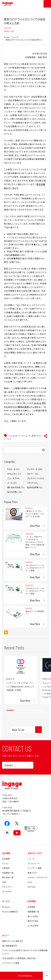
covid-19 (13, 436)
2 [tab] (17, 710)
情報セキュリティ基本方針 (13, 941)
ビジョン (5, 863)
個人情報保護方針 (10, 946)
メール (10, 483)
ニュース (15, 37)
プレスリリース (33, 478)
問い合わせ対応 (14, 487)
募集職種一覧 (33, 912)
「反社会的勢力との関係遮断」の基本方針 (19, 958)
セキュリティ (12, 474)
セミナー (31, 474)
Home (7, 37)
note (30, 882)
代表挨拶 (6, 868)
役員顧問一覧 (8, 873)
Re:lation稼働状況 (10, 912)
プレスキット (7, 891)
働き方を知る (33, 921)
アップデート (32, 469)
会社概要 (6, 859)
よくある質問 (33, 926)
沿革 (4, 882)
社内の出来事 (33, 487)
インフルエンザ (24, 436)
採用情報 (31, 907)
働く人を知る (33, 916)
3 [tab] (25, 710)
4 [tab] (32, 710)
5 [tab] (39, 710)
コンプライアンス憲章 (11, 963)
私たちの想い (13, 492)
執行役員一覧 (8, 877)
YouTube (31, 887)
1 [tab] (10, 710)
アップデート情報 (35, 868)
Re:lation (6, 907)
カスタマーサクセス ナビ (38, 877)
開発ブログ (32, 873)
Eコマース (11, 469)
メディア (30, 483)
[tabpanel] (21, 680)
